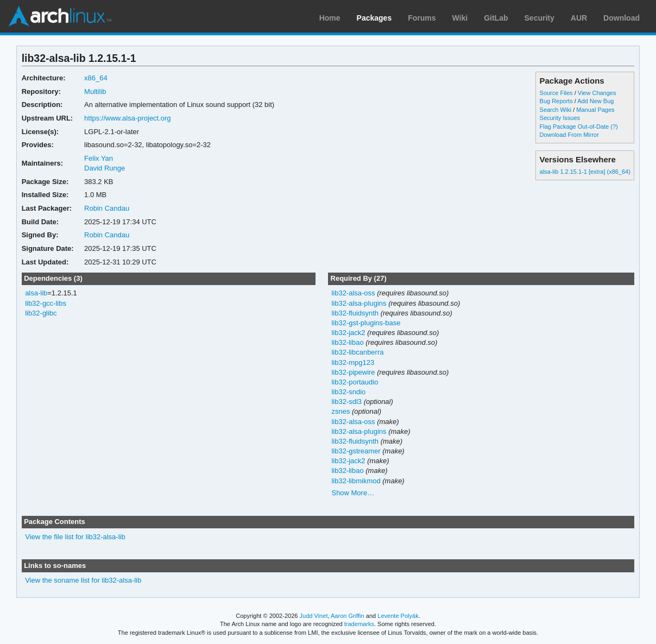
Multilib (95, 91)
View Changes (597, 93)
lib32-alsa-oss (353, 293)
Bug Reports (556, 101)
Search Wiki (556, 110)
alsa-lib (36, 293)
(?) (614, 127)
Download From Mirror (569, 135)
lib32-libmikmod (356, 481)
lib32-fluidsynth (355, 313)
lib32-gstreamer (356, 451)
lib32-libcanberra (357, 352)
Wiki (460, 18)
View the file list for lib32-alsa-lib (75, 537)
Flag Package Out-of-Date (575, 127)
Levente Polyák (398, 616)
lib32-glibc (41, 313)
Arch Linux (60, 16)
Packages (374, 18)
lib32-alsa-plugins (359, 303)
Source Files (556, 93)
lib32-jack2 (348, 333)
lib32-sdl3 (346, 402)
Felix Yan (99, 158)
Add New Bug (595, 101)
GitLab (496, 18)
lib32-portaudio (355, 382)
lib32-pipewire (353, 372)
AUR (579, 18)
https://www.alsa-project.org (127, 118)
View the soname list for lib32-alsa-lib (83, 580)
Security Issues (560, 118)
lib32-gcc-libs (46, 303)
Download (622, 18)
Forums (422, 18)
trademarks (359, 624)
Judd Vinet (314, 616)
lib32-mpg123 (353, 362)
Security (540, 18)
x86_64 (96, 78)
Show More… (353, 493)
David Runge (105, 168)
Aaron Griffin (348, 616)
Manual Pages (595, 110)
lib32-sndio (348, 392)
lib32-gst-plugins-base (366, 323)
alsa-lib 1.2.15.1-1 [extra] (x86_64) (585, 172)
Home (330, 18)
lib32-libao (347, 342)
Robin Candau (107, 208)
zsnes (340, 411)
